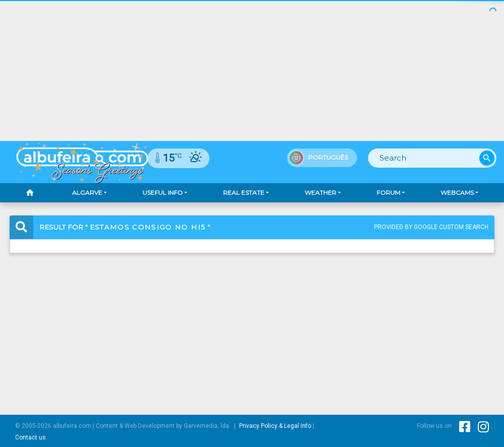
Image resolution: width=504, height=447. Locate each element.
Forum (388, 193)
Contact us (30, 437)
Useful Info (163, 193)
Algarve (87, 193)
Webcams (457, 193)
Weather (320, 193)
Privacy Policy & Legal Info (275, 426)
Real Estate (244, 193)
